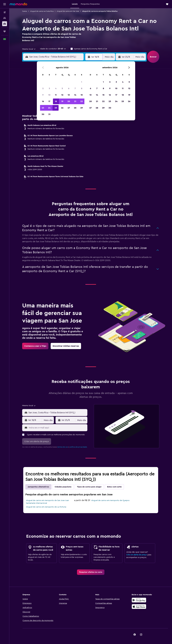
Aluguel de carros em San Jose (68, 11)
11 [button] (56, 95)
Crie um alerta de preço (137, 555)
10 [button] (49, 95)
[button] (5, 4)
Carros (25, 11)
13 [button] (69, 95)
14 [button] (75, 95)
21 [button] (75, 101)
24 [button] (49, 108)
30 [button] (43, 114)
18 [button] (56, 101)
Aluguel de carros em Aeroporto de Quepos (110, 500)
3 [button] (49, 88)
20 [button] (69, 101)
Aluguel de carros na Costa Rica (42, 11)
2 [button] (43, 88)
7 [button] (75, 88)
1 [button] (82, 82)
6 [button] (69, 88)
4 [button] (56, 88)
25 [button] (56, 108)
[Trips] (5, 31)
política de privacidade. (78, 447)
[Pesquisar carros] (5, 24)
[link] (35, 346)
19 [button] (62, 101)
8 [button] (82, 88)
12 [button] (62, 95)
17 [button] (49, 101)
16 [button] (43, 101)
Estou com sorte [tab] (114, 487)
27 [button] (69, 108)
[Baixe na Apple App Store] (139, 607)
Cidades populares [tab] (63, 487)
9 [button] (43, 95)
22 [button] (82, 101)
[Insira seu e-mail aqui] (57, 428)
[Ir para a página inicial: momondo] (18, 4)
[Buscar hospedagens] (5, 18)
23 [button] (43, 108)
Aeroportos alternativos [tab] (38, 487)
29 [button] (82, 108)
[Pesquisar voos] (5, 12)
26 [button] (62, 108)
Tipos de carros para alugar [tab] (89, 487)
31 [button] (49, 114)
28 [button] (75, 108)
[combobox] (29, 49)
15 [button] (82, 95)
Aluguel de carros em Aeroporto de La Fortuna (46, 507)
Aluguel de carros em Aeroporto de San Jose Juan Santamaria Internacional (47, 502)
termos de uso (63, 447)
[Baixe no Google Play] (139, 600)
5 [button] (62, 88)
